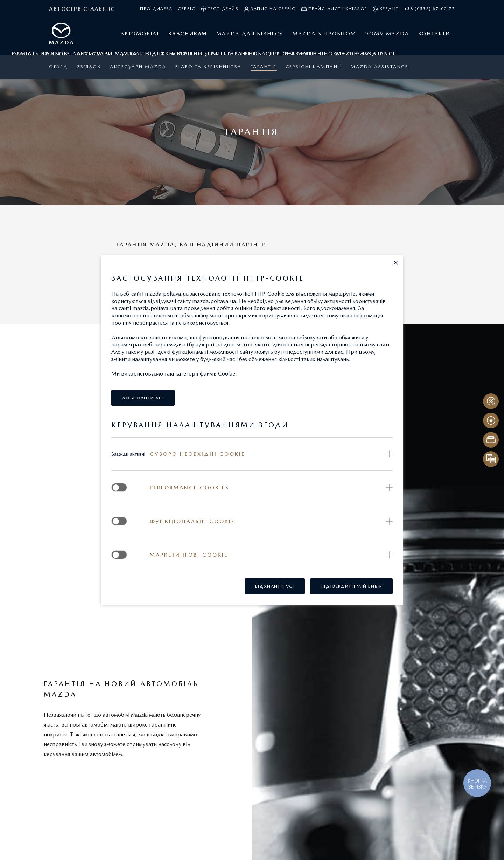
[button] (396, 263)
